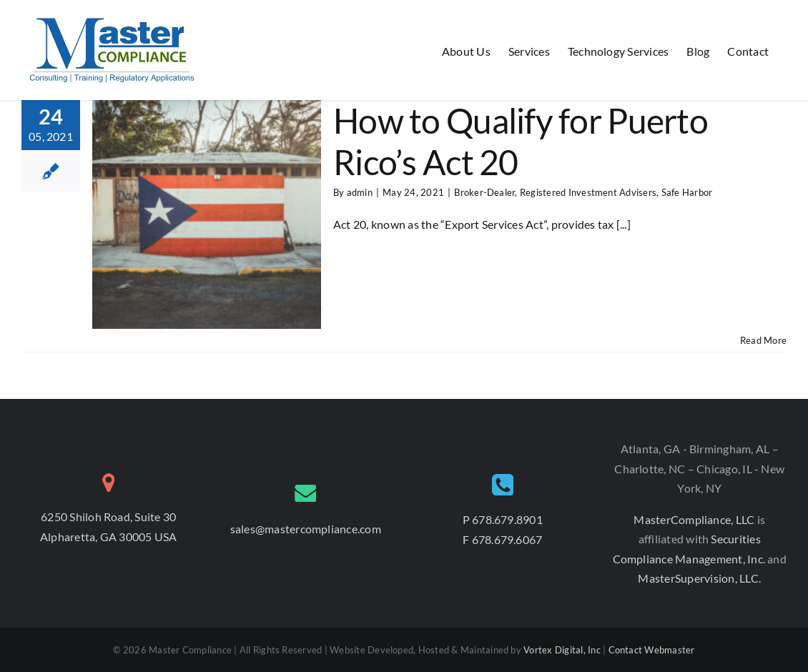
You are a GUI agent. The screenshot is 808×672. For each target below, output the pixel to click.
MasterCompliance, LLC (695, 519)
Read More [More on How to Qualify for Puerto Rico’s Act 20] (763, 340)
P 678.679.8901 (503, 519)
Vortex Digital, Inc (562, 650)
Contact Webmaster (652, 650)
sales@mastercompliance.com (306, 529)
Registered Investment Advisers (588, 192)
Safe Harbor (687, 192)
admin (360, 192)
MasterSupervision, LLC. (699, 578)
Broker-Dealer (484, 192)
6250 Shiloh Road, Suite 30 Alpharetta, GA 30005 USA (109, 527)
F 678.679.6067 (502, 539)
